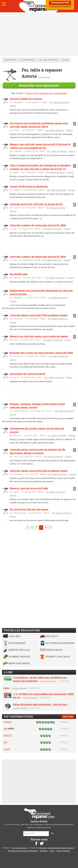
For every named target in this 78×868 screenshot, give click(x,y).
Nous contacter (63, 851)
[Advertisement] (39, 34)
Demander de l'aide (60, 3)
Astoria (13, 106)
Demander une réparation (39, 85)
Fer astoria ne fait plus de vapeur (29, 509)
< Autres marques (44, 77)
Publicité (44, 851)
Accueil (39, 6)
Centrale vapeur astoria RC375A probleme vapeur (39, 315)
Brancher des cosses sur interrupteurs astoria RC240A (41, 353)
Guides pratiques (20, 688)
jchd (6, 729)
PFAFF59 (8, 735)
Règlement (33, 851)
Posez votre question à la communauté (46, 93)
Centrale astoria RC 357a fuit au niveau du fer (36, 204)
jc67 (6, 742)
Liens (6, 688)
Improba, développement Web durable (57, 848)
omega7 (8, 722)
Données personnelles (18, 851)
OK (52, 834)
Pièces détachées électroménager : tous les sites (40, 704)
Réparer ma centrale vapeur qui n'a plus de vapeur (39, 336)
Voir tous (68, 717)
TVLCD (7, 749)
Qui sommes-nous (19, 848)
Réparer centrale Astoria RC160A (29, 488)
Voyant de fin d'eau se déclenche (29, 186)
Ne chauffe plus (19, 274)
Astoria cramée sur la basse (26, 99)
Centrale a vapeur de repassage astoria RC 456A (38, 225)
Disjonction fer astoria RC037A (28, 374)
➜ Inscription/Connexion (60, 7)
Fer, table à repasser (59, 102)
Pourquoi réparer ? (49, 681)
